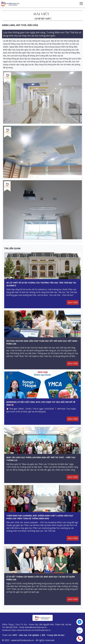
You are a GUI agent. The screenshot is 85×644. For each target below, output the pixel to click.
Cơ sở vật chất (42, 19)
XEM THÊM (73, 302)
